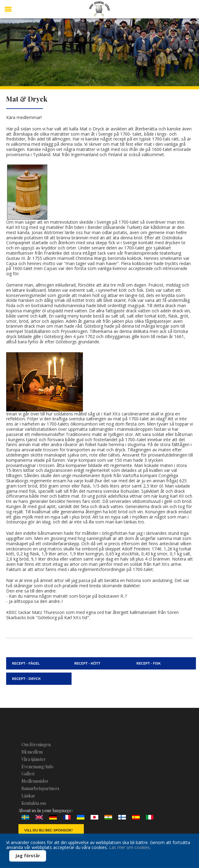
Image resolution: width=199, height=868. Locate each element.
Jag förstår (28, 856)
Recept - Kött (87, 663)
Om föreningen (36, 745)
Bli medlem (32, 752)
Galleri (28, 774)
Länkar (28, 796)
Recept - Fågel (26, 663)
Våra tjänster (34, 759)
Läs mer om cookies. (130, 847)
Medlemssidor (35, 781)
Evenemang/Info (37, 767)
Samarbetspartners (40, 788)
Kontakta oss (34, 803)
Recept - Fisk (148, 663)
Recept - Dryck (26, 679)
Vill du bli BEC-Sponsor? (49, 830)
